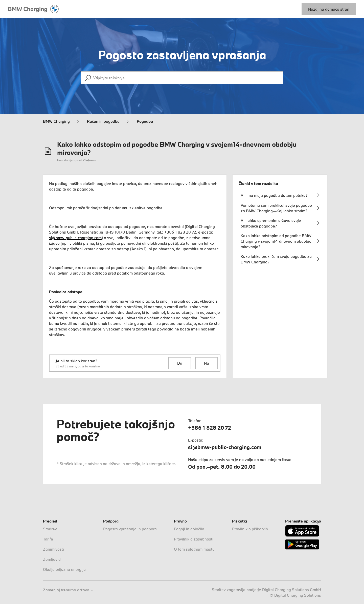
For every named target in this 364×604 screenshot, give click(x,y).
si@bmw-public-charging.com (75, 238)
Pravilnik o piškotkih (250, 529)
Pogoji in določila (189, 529)
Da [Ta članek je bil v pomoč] (180, 363)
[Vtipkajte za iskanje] (182, 78)
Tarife (48, 539)
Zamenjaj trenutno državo (68, 590)
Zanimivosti (53, 549)
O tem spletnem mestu (194, 549)
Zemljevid (52, 559)
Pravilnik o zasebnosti (194, 539)
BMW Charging (56, 121)
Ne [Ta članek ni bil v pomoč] (207, 363)
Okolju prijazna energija (64, 569)
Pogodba (145, 121)
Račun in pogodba (103, 121)
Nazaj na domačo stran (329, 9)
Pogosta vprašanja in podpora (130, 529)
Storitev (50, 529)
